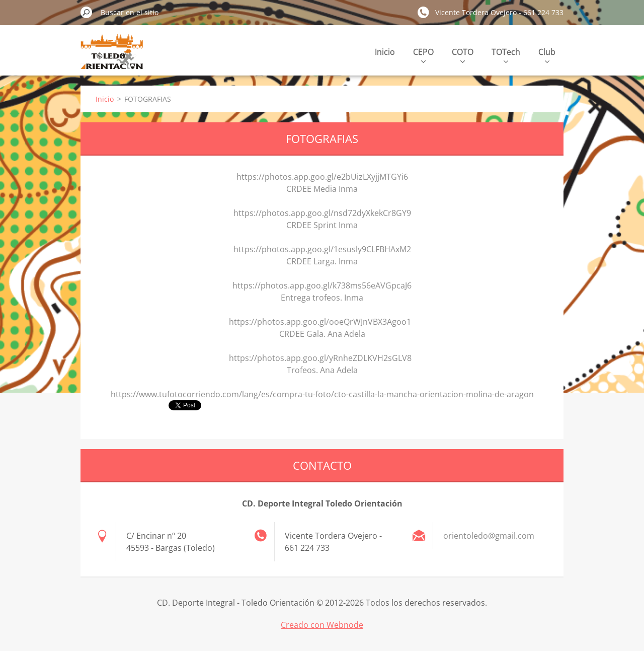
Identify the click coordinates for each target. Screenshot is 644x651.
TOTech (506, 55)
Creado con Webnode (322, 625)
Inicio (385, 52)
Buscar (87, 12)
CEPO (423, 55)
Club (547, 55)
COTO (463, 55)
